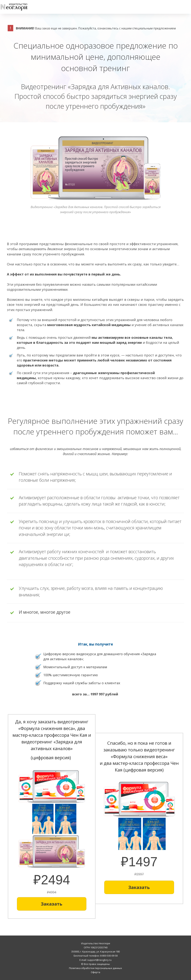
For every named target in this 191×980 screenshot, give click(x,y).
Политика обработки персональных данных (95, 968)
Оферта (95, 972)
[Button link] (52, 904)
